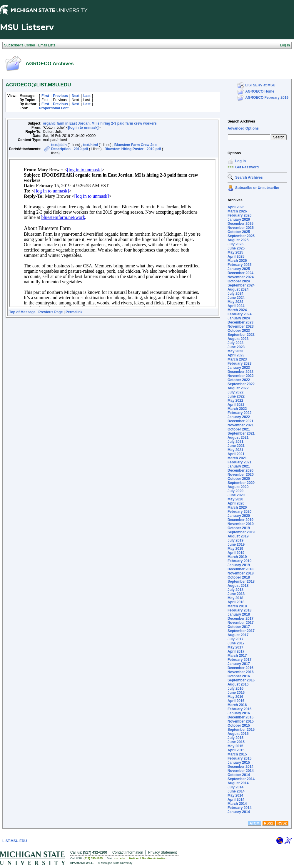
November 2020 (241, 475)
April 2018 (236, 602)
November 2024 (241, 277)
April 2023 (236, 355)
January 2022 (239, 417)
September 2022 (241, 384)
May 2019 (235, 549)
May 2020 (235, 499)
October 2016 (239, 676)
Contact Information (128, 852)
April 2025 (236, 257)
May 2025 (235, 252)
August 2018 (238, 586)
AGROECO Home (260, 91)
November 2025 (241, 228)
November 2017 (241, 623)
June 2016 (236, 693)
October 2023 (239, 331)
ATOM (254, 823)
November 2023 (241, 326)
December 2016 (240, 668)
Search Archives (241, 121)
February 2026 (239, 215)
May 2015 (235, 746)
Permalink (74, 312)
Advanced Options (243, 128)
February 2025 (239, 265)
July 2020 (235, 491)
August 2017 (238, 635)
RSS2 (282, 823)
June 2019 (236, 544)
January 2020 (239, 516)
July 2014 (235, 787)
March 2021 (237, 458)
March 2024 (237, 310)
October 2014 (239, 775)
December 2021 (240, 421)
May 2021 (235, 450)
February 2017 (239, 660)
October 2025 (239, 232)
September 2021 (241, 433)
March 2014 (237, 804)
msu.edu (119, 858)
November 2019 (241, 524)
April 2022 (236, 405)
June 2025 (236, 248)
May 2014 (235, 795)
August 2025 (238, 240)
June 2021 (236, 446)
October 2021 (239, 429)
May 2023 (235, 351)
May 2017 (235, 647)
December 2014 (240, 767)
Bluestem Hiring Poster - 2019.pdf (133, 149)
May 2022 (235, 401)
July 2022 (235, 392)
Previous (60, 96)
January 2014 (239, 812)
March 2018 (237, 606)
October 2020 (239, 479)
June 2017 (236, 643)
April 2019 (236, 553)
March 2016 (237, 705)
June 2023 (236, 347)
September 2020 (241, 483)
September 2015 (241, 730)
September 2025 (241, 236)
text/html (91, 145)
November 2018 (241, 573)
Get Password (247, 167)
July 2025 (235, 244)
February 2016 (239, 709)
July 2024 (235, 294)
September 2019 (241, 532)
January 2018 (239, 614)
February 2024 (239, 314)
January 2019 (239, 565)
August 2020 (238, 487)
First (45, 96)
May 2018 (235, 598)
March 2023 (237, 359)
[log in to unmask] (83, 128)
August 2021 (238, 438)
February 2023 (239, 363)
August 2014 (238, 783)
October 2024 (239, 281)
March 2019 (237, 557)
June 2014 (236, 791)
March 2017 (237, 656)
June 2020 (236, 495)
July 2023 (235, 343)
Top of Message (22, 312)
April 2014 (236, 800)
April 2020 (236, 503)
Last (87, 96)
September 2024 (241, 285)
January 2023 (239, 368)
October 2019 (239, 528)
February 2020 (239, 512)
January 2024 (239, 318)
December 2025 (240, 224)
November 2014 (241, 771)
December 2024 (240, 273)
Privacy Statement (162, 852)
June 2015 (236, 742)
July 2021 (235, 442)
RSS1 (269, 823)
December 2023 (240, 322)
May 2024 (235, 302)
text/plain (59, 145)
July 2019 (235, 540)
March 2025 (237, 261)
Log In (240, 161)
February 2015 (239, 758)
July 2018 (235, 590)
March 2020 (237, 507)
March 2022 (237, 409)
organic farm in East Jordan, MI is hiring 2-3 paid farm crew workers (100, 123)
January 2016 (239, 713)
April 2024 (236, 306)
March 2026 (237, 211)
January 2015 (239, 763)
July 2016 (235, 688)
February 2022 (239, 413)
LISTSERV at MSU (260, 85)
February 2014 (239, 808)
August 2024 (238, 289)
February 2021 (239, 462)
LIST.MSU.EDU (15, 841)
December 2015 (240, 717)
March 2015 (237, 754)
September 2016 (241, 680)
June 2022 (236, 396)
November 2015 (241, 721)
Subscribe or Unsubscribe (257, 188)
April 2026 (236, 207)
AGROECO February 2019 (267, 98)
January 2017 (239, 664)
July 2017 (235, 639)
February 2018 (239, 610)
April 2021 (236, 454)
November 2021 (241, 425)
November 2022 (241, 376)
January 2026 (239, 219)
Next (76, 96)
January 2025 (239, 269)
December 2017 (240, 619)
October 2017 (239, 627)
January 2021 (239, 466)
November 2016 (241, 672)
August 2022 (238, 388)
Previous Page (51, 312)
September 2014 (241, 779)
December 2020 (240, 470)
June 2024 (236, 298)
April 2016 (236, 701)
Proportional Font (54, 108)
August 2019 (238, 536)
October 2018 (239, 577)
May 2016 (235, 697)
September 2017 (241, 631)
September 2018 (241, 582)
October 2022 (239, 380)
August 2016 (238, 684)
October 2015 (239, 725)
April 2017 (236, 651)
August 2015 (238, 734)
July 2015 (235, 738)
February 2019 (239, 561)
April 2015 (236, 750)
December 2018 (240, 569)
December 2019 (240, 520)
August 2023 (238, 339)
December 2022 (240, 372)
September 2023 (241, 335)
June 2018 (236, 594)
